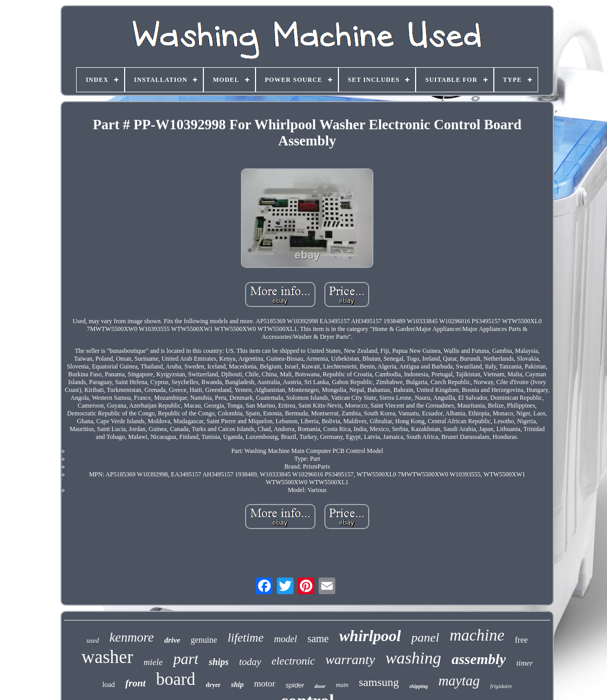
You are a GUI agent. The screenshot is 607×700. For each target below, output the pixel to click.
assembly (479, 659)
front (135, 683)
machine (477, 635)
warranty (350, 660)
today (250, 662)
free (521, 640)
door (320, 686)
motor (265, 684)
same (318, 638)
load (108, 685)
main (342, 685)
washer (107, 657)
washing (413, 658)
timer (525, 663)
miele (153, 662)
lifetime (245, 638)
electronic (293, 661)
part (186, 659)
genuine (204, 640)
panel (425, 637)
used (93, 640)
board (175, 679)
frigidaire (501, 686)
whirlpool (370, 636)
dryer (213, 685)
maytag (459, 681)
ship (237, 685)
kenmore (132, 637)
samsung (379, 682)
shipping (419, 686)
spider (295, 685)
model (285, 639)
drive (172, 640)
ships (218, 662)
